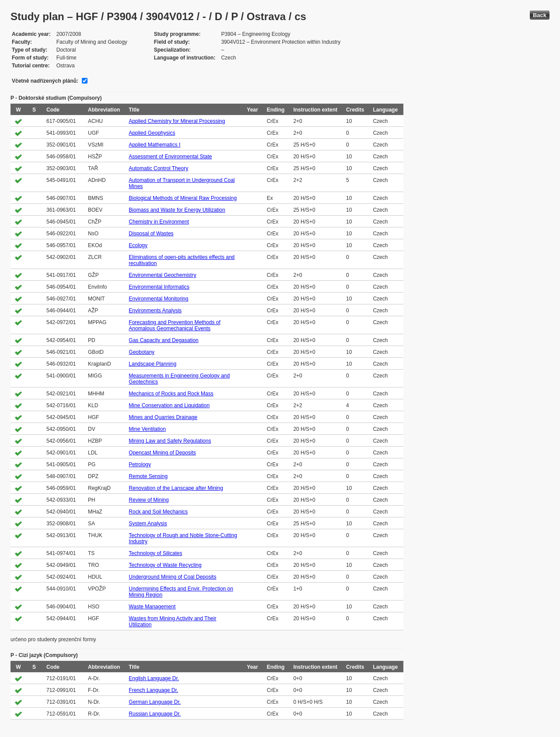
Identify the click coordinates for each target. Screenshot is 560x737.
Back (540, 15)
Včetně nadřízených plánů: (45, 81)
